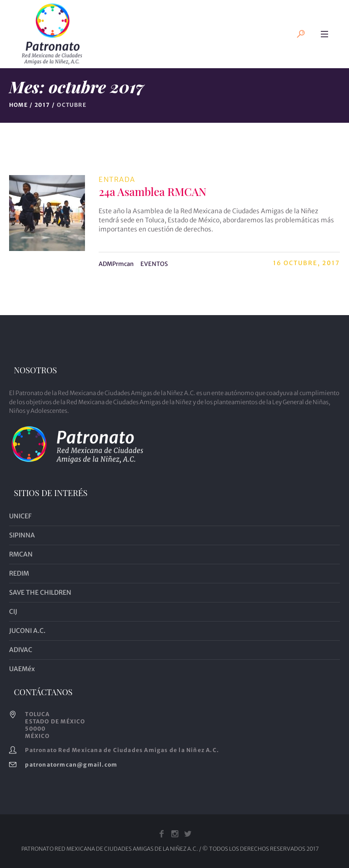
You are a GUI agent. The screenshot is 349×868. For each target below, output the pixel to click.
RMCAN (21, 554)
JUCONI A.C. (27, 631)
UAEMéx (22, 669)
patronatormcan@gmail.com (71, 765)
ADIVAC (21, 650)
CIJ (13, 612)
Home (18, 105)
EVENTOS (154, 264)
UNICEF (20, 516)
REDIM (19, 573)
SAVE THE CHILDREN (40, 592)
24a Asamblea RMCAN (152, 191)
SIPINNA (22, 535)
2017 (42, 105)
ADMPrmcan (116, 264)
